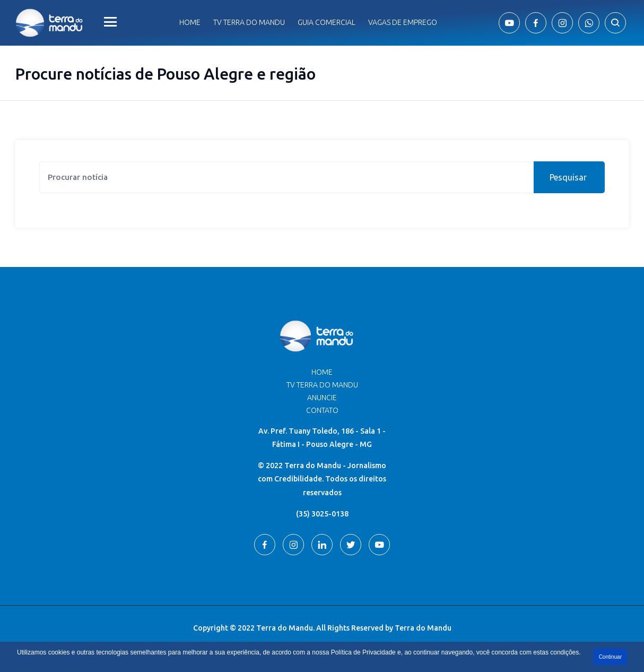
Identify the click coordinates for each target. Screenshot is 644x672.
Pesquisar (568, 177)
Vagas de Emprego (403, 22)
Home (190, 22)
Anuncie (322, 398)
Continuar (610, 657)
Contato (322, 410)
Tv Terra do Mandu (249, 22)
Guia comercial (327, 22)
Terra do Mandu (423, 628)
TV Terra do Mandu (322, 385)
